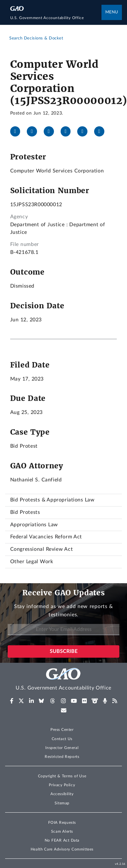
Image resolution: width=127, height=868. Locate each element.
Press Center (62, 730)
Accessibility (62, 794)
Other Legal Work (32, 562)
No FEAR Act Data (62, 840)
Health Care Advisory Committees (62, 849)
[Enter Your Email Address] (63, 630)
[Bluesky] (68, 131)
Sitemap (62, 803)
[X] (34, 131)
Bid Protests (25, 512)
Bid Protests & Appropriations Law (52, 500)
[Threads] (85, 131)
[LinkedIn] (51, 131)
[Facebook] (18, 131)
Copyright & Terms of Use (62, 776)
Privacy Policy (62, 785)
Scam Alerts (62, 831)
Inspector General (62, 748)
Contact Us (62, 739)
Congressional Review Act (41, 549)
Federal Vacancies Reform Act (46, 537)
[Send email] (102, 131)
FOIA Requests (62, 822)
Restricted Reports (62, 757)
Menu (112, 12)
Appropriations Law (34, 525)
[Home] (56, 18)
